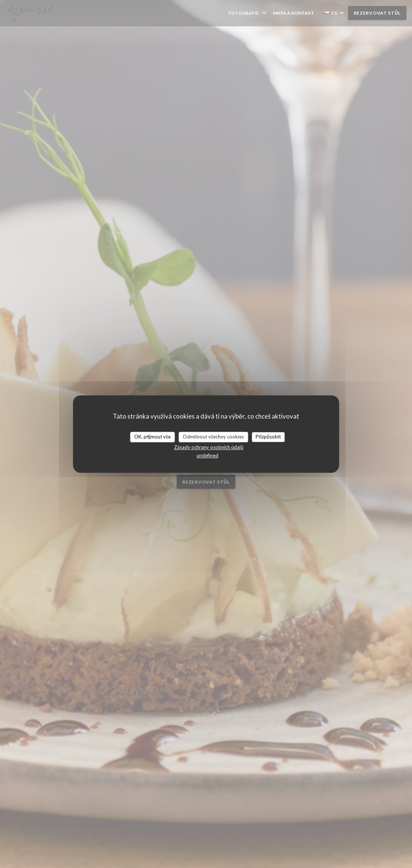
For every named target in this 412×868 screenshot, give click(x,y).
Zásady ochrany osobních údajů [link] (209, 447)
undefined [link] (208, 455)
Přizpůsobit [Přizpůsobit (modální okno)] (268, 437)
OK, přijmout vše (152, 437)
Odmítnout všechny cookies (213, 437)
